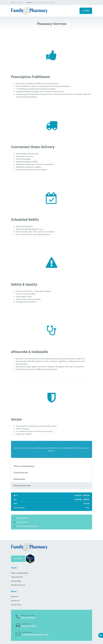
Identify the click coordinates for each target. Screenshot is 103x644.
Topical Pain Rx (21, 473)
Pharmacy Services (22, 485)
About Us (15, 597)
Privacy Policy (16, 605)
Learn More (18, 559)
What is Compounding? (24, 466)
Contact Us (15, 601)
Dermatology (19, 479)
